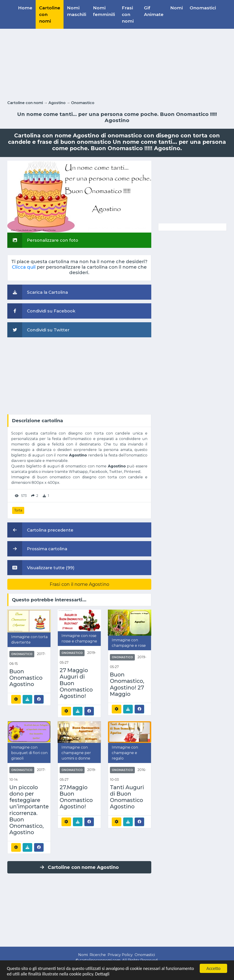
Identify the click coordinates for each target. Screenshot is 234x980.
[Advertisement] (117, 64)
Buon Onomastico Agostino (26, 678)
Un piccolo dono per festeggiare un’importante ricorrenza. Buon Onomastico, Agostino (29, 810)
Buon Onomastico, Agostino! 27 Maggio (127, 684)
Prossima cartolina (37, 549)
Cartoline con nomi (50, 14)
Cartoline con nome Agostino (79, 867)
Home (25, 8)
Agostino (57, 103)
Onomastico (83, 103)
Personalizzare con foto (43, 240)
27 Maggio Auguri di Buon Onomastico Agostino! (76, 683)
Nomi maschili (77, 11)
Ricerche (98, 955)
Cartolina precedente (40, 530)
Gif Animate (154, 11)
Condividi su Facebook (41, 311)
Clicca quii (24, 267)
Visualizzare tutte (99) (41, 568)
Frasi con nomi (128, 14)
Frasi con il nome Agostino (79, 584)
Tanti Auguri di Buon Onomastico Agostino (127, 797)
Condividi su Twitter (38, 330)
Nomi (177, 8)
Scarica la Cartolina (38, 292)
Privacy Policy (120, 955)
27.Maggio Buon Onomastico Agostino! (76, 797)
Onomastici (203, 8)
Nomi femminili (104, 11)
